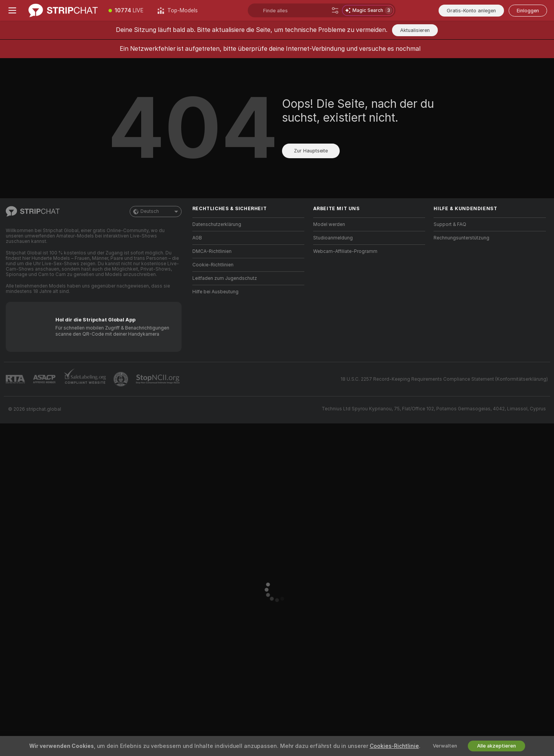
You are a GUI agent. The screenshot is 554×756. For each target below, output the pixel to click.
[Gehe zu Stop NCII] (159, 379)
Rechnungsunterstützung (461, 238)
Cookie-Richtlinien (213, 265)
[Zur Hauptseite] (63, 10)
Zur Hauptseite (311, 151)
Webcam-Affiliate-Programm (345, 251)
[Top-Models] (178, 10)
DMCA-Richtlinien (212, 251)
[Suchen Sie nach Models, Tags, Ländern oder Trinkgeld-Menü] (296, 10)
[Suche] (335, 10)
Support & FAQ (450, 224)
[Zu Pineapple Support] (122, 379)
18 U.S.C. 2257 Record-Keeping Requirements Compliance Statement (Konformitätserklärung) (444, 379)
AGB (197, 238)
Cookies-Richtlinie (394, 746)
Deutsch (156, 212)
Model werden (329, 224)
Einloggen (528, 11)
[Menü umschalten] (12, 10)
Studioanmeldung (333, 238)
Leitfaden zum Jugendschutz (225, 278)
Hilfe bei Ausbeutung (215, 292)
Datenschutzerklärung (217, 224)
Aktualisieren (415, 30)
